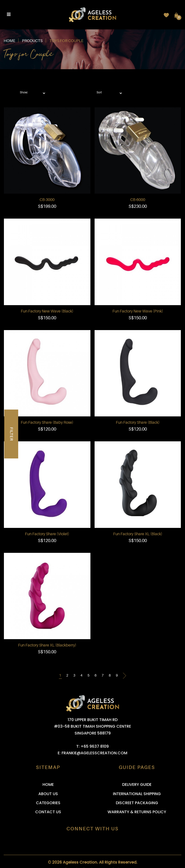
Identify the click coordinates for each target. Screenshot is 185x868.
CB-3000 (47, 200)
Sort (99, 92)
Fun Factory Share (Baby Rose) (47, 423)
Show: (24, 92)
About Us (48, 794)
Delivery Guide (137, 785)
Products (32, 41)
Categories (48, 803)
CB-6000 (138, 200)
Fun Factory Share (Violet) (47, 534)
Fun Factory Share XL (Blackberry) (47, 645)
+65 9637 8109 (95, 746)
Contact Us (48, 812)
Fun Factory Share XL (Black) (138, 534)
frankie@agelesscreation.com (94, 753)
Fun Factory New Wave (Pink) (138, 311)
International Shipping (137, 794)
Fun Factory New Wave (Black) (47, 311)
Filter (11, 434)
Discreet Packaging (137, 803)
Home (9, 41)
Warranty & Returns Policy (137, 812)
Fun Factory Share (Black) (138, 423)
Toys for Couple (66, 41)
